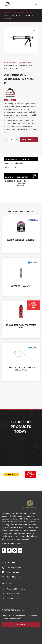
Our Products (21, 447)
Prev (2, 475)
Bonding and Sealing (22, 13)
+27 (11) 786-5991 (14, 568)
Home (7, 13)
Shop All (21, 392)
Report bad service (15, 577)
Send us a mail (13, 572)
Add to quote (29, 139)
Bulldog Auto (11, 69)
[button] (34, 31)
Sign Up (21, 625)
